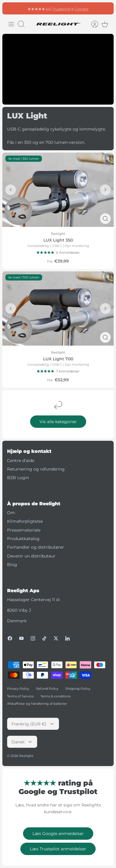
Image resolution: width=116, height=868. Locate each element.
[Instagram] (33, 638)
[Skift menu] (11, 24)
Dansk (22, 742)
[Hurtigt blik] (105, 219)
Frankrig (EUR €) (33, 724)
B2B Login (18, 478)
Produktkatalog (23, 539)
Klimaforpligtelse (25, 521)
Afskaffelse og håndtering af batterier (37, 704)
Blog (12, 565)
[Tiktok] (44, 638)
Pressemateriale (24, 530)
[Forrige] (11, 190)
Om (11, 513)
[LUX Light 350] (58, 190)
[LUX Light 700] (58, 308)
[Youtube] (21, 638)
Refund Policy (47, 689)
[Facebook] (10, 638)
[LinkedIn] (67, 638)
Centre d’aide (21, 461)
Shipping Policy (78, 689)
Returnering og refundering (36, 469)
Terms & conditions (55, 696)
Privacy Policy (18, 689)
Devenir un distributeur (31, 556)
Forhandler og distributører (36, 547)
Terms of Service (20, 696)
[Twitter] (56, 638)
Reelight (26, 756)
